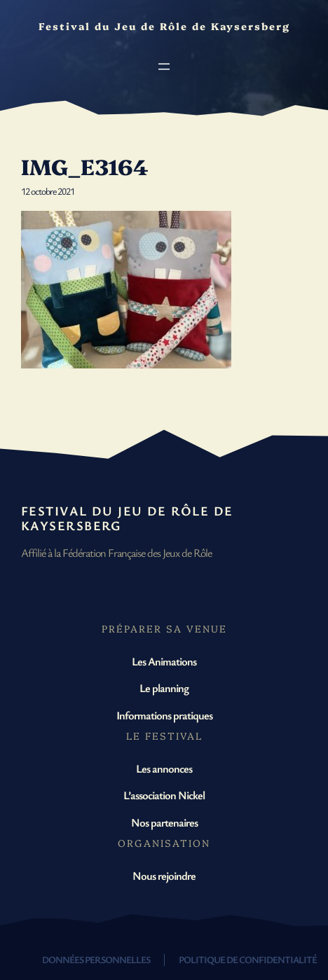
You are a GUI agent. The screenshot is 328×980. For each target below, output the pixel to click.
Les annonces (164, 768)
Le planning (164, 688)
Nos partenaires (164, 822)
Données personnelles (96, 959)
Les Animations (164, 661)
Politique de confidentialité (248, 959)
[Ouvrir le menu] (164, 67)
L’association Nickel (164, 795)
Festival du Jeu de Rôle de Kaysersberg (127, 518)
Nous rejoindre (164, 876)
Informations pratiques (164, 715)
